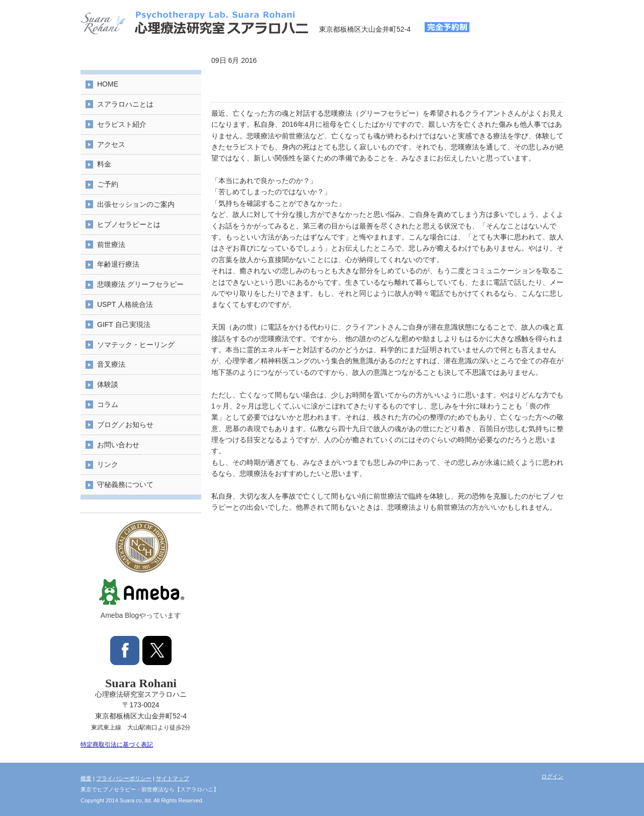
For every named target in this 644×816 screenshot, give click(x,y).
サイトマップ (173, 778)
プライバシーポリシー (124, 778)
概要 (86, 778)
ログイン (552, 776)
